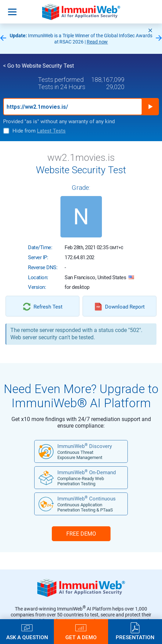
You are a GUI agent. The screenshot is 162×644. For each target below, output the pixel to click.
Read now (97, 42)
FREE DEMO (81, 534)
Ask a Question (27, 637)
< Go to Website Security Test (39, 66)
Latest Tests (51, 131)
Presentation (135, 637)
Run (150, 107)
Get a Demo (81, 637)
